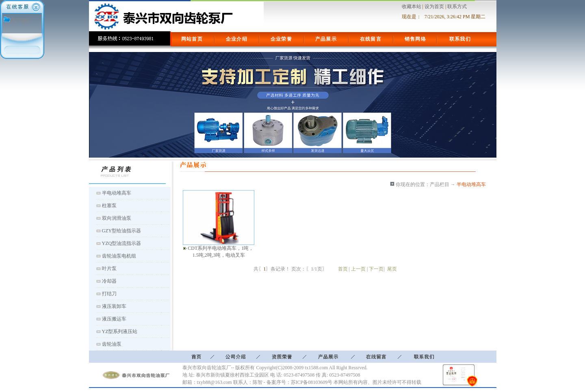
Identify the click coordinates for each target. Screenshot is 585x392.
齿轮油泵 (112, 344)
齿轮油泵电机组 (119, 256)
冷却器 (109, 281)
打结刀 (109, 294)
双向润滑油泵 (117, 218)
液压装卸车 (114, 306)
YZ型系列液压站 (120, 331)
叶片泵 (109, 269)
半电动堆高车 (117, 193)
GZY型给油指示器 (122, 231)
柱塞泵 (109, 206)
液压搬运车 (114, 319)
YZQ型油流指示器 (122, 243)
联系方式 (457, 6)
